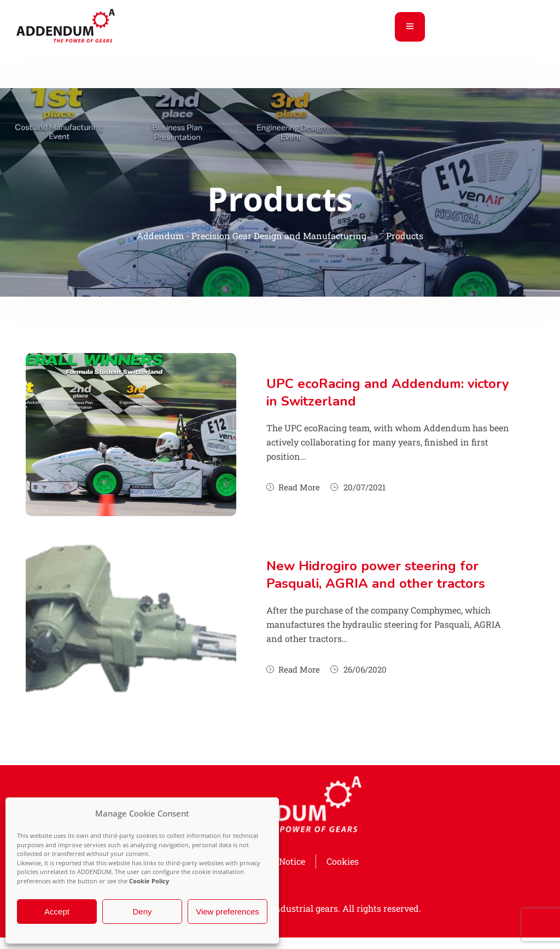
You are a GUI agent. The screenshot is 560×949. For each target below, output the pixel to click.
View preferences (227, 912)
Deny (142, 912)
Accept (57, 912)
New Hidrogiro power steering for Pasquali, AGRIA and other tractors (376, 575)
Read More (293, 487)
